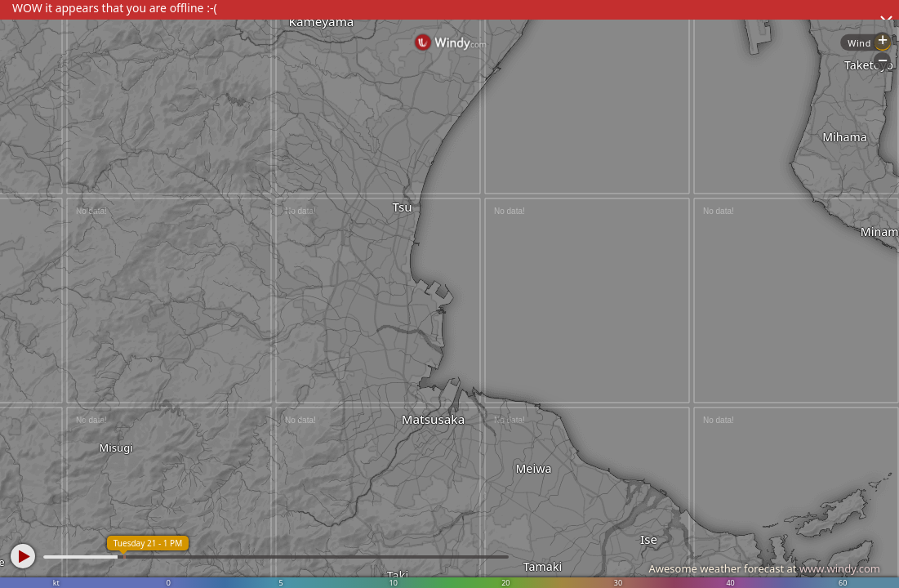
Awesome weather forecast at (764, 568)
